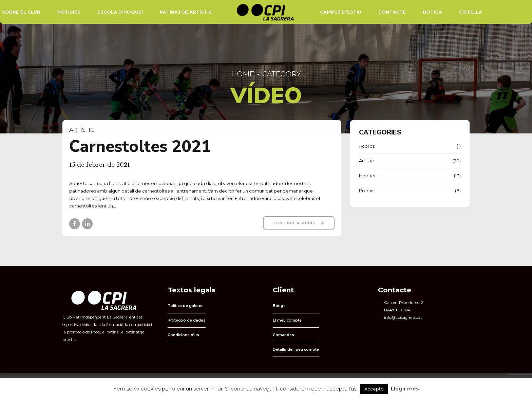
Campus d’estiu (341, 12)
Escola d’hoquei (120, 12)
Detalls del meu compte (296, 350)
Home (243, 74)
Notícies (69, 12)
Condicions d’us (183, 335)
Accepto (374, 389)
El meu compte (287, 320)
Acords (367, 146)
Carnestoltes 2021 (140, 147)
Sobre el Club (21, 12)
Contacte (392, 12)
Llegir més (405, 389)
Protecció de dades (187, 320)
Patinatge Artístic (186, 12)
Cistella (471, 12)
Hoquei (367, 176)
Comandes (283, 335)
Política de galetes (186, 306)
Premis (367, 190)
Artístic (82, 130)
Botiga (432, 12)
